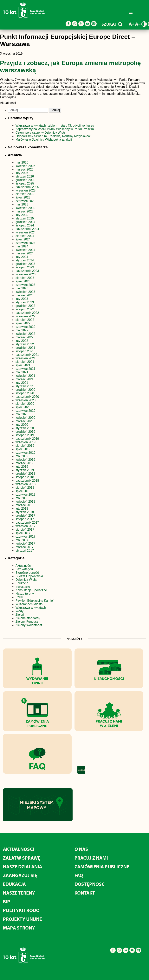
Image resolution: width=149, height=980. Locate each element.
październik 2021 (27, 355)
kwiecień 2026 (25, 166)
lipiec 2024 (23, 239)
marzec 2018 (25, 505)
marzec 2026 (25, 169)
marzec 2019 (25, 463)
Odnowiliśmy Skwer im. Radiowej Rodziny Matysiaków (53, 136)
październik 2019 (27, 439)
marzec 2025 (25, 211)
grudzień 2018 (25, 474)
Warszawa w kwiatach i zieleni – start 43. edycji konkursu (55, 126)
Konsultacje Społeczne (31, 590)
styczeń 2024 (25, 260)
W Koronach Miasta (29, 604)
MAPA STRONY (19, 928)
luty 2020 (22, 425)
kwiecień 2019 (25, 460)
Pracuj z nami (91, 858)
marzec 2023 (25, 295)
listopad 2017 (25, 519)
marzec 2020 (25, 421)
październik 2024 (27, 229)
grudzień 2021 (25, 348)
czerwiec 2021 (25, 369)
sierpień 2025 (25, 194)
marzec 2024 (25, 253)
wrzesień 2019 (26, 442)
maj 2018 (22, 498)
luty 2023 (22, 299)
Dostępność (90, 884)
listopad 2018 (25, 477)
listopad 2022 (25, 309)
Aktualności (23, 566)
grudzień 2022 (25, 306)
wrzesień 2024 (26, 232)
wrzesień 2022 (26, 316)
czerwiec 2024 (25, 243)
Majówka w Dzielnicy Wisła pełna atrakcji (44, 140)
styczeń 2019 (25, 470)
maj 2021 (22, 372)
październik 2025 (27, 187)
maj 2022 (22, 330)
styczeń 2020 (25, 428)
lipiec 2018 (23, 491)
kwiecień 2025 (25, 208)
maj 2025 (22, 204)
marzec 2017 (25, 547)
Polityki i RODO (21, 910)
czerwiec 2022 (25, 327)
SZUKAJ (112, 24)
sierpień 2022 (25, 320)
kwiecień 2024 (25, 250)
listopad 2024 (25, 225)
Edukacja (22, 583)
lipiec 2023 (23, 281)
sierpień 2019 (25, 446)
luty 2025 (22, 215)
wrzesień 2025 (26, 190)
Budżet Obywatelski (29, 576)
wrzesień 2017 (26, 526)
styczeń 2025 (25, 218)
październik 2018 (27, 481)
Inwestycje (23, 587)
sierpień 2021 (25, 362)
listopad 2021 (25, 351)
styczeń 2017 (25, 550)
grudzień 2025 (25, 180)
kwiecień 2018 (25, 502)
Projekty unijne (22, 919)
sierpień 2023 (25, 278)
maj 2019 (22, 456)
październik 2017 (27, 523)
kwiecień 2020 (25, 418)
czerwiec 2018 (25, 495)
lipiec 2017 (23, 533)
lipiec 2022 (23, 323)
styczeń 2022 (25, 344)
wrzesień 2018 (26, 484)
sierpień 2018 (25, 488)
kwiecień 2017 (25, 544)
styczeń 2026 (25, 176)
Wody (19, 611)
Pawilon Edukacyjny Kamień (35, 601)
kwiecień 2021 (25, 376)
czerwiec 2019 (25, 453)
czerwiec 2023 (25, 285)
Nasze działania (23, 866)
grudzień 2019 (25, 432)
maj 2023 (22, 288)
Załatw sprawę (22, 858)
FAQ (79, 875)
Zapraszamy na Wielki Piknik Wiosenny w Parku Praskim (55, 129)
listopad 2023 (25, 267)
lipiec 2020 (23, 407)
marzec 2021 (25, 379)
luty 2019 (22, 467)
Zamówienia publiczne (102, 866)
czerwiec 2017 (25, 537)
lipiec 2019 (23, 449)
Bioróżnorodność (27, 573)
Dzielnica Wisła (26, 580)
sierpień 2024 (25, 236)
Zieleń (20, 615)
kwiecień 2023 (25, 292)
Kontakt (85, 893)
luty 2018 (22, 509)
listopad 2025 (25, 183)
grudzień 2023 (25, 264)
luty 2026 (22, 173)
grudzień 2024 (25, 222)
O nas (81, 849)
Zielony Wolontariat (29, 625)
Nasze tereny (25, 594)
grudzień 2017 (25, 516)
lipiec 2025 (23, 197)
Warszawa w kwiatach (31, 608)
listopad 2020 (25, 393)
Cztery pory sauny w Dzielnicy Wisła (40, 133)
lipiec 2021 (23, 365)
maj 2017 (22, 540)
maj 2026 (22, 162)
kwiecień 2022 (25, 334)
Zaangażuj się (20, 875)
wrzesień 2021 (26, 358)
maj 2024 (22, 246)
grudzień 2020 (25, 390)
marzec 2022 (25, 337)
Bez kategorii (25, 569)
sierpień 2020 (25, 404)
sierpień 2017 (25, 530)
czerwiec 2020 (25, 411)
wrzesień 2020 (26, 400)
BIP (6, 901)
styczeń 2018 (25, 512)
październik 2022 (27, 313)
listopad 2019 (25, 435)
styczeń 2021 (25, 386)
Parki (19, 597)
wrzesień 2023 (26, 274)
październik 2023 (27, 271)
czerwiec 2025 (25, 201)
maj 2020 (22, 414)
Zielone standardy (28, 618)
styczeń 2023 (25, 302)
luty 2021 (22, 383)
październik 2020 (27, 397)
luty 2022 (22, 341)
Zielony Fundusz (27, 622)
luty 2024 (22, 257)
